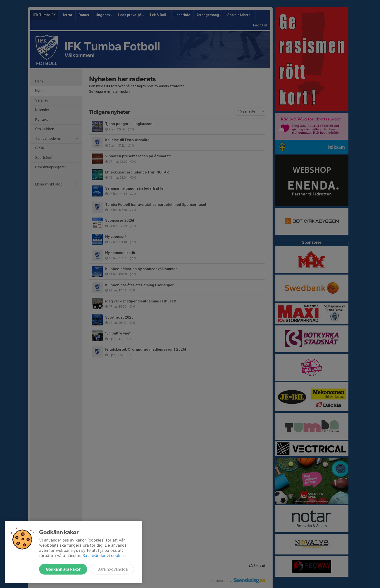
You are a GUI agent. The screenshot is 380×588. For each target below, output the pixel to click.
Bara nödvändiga (112, 569)
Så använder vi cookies (104, 555)
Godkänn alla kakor (63, 569)
